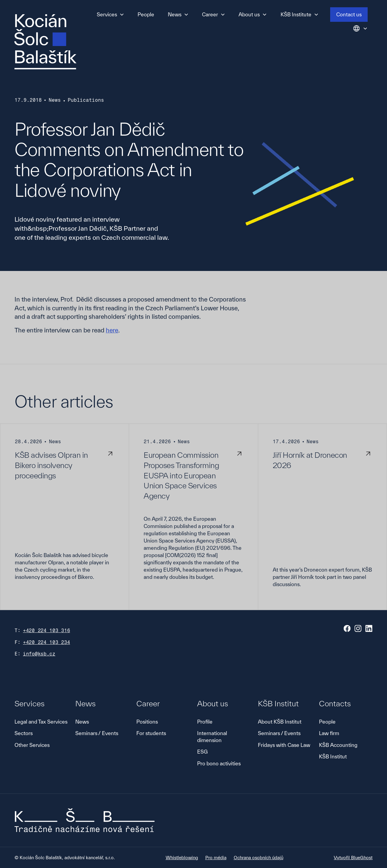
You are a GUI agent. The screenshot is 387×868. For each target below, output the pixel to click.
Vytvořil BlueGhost (353, 858)
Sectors (24, 733)
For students (151, 733)
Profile (205, 722)
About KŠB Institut (280, 722)
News (82, 722)
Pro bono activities (219, 763)
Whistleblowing (182, 858)
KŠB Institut (333, 756)
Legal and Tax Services (41, 722)
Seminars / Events (97, 733)
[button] (111, 15)
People (146, 14)
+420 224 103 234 (47, 642)
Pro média (216, 858)
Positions (147, 722)
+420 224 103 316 (47, 630)
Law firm (329, 733)
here (112, 330)
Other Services (32, 745)
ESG (202, 752)
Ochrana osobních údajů (259, 858)
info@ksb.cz (39, 654)
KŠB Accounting (338, 745)
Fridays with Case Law (284, 745)
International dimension (212, 736)
